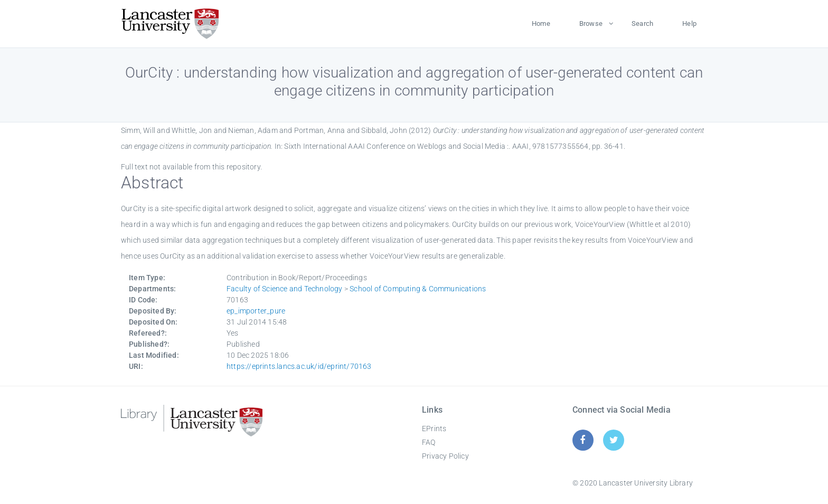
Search (642, 23)
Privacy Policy (445, 456)
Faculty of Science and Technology (285, 289)
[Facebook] (583, 440)
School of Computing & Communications (418, 289)
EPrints (434, 429)
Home (541, 23)
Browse (591, 23)
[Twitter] (614, 440)
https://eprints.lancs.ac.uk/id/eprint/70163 (299, 366)
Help (689, 23)
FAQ (429, 442)
